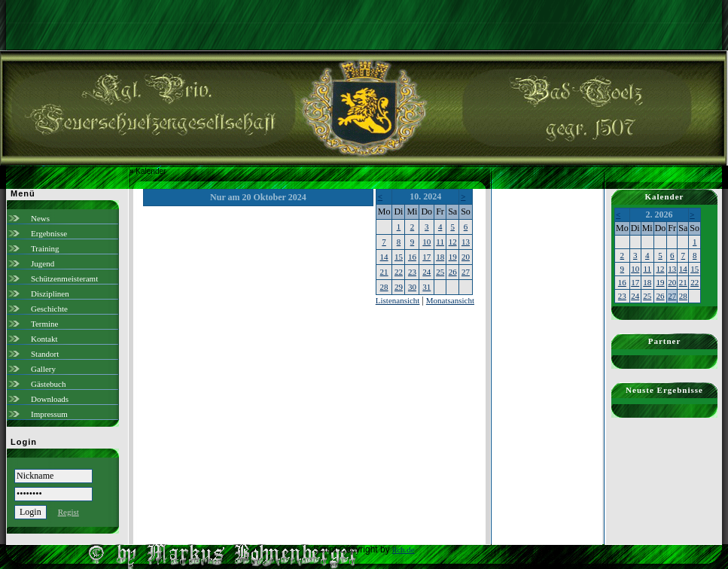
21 (384, 272)
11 (440, 242)
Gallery (43, 369)
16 (412, 257)
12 (453, 242)
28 (384, 287)
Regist (69, 512)
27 (466, 272)
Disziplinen (50, 294)
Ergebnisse (49, 233)
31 (426, 287)
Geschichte (49, 309)
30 (412, 287)
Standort (45, 354)
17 (426, 257)
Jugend (43, 263)
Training (45, 248)
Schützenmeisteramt (64, 278)
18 (440, 257)
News (40, 218)
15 (399, 257)
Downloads (50, 399)
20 (466, 257)
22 (399, 272)
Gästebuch (48, 384)
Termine (45, 324)
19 (453, 257)
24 (426, 272)
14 (384, 257)
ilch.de (404, 549)
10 (426, 242)
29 (399, 287)
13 (466, 242)
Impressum (49, 414)
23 (412, 272)
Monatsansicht (450, 300)
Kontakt (44, 339)
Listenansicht (398, 300)
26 (453, 272)
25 (440, 272)
